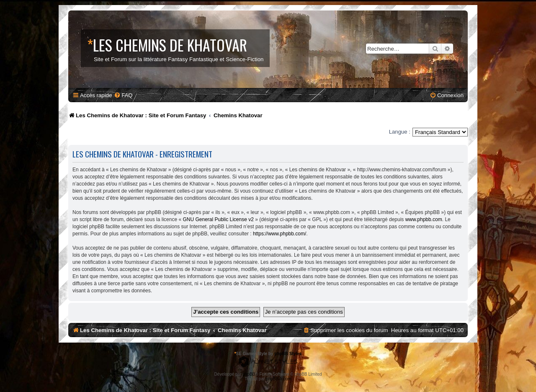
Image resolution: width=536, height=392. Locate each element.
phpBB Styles (288, 354)
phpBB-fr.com (279, 379)
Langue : (400, 132)
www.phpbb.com (424, 219)
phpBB (249, 374)
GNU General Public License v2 (218, 219)
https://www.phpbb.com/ (280, 234)
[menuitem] (123, 95)
